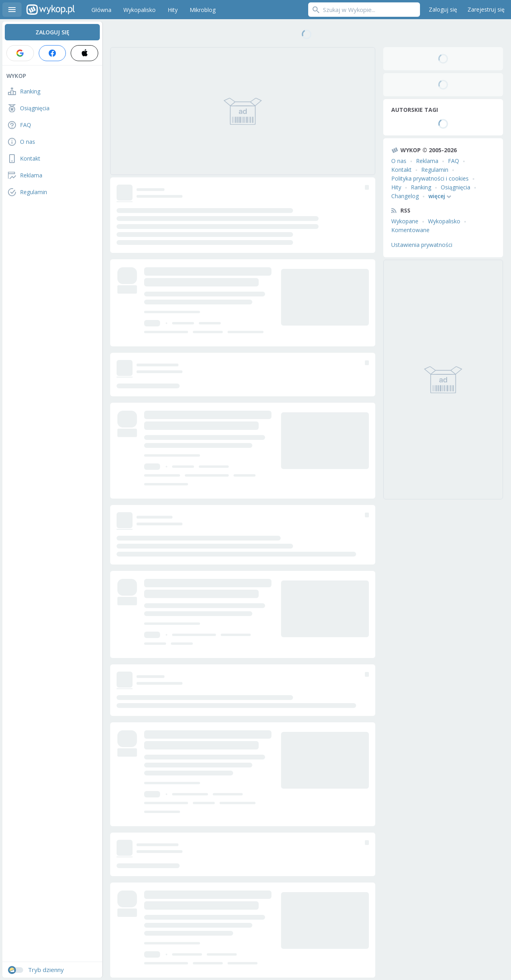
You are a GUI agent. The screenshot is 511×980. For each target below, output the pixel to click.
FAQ (454, 161)
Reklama (427, 161)
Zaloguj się (443, 9)
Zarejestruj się (486, 9)
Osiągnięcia (456, 187)
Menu (12, 10)
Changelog (405, 196)
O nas (399, 161)
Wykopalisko (444, 221)
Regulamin (435, 170)
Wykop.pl (51, 10)
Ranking (421, 187)
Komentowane (410, 230)
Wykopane (405, 221)
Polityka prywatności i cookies (430, 178)
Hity (396, 187)
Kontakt (401, 170)
